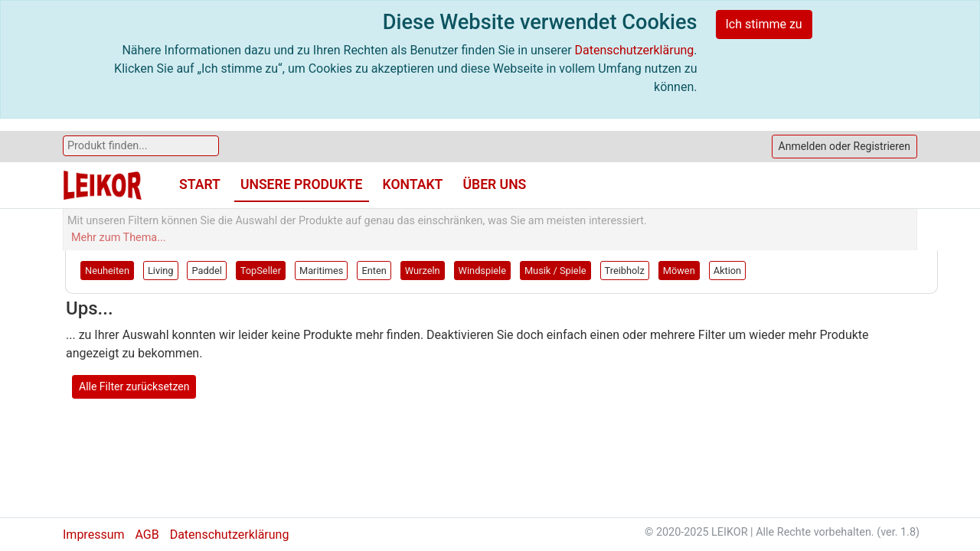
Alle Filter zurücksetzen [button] (134, 386)
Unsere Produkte (302, 184)
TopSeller (261, 271)
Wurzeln (423, 271)
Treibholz (625, 271)
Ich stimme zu (764, 24)
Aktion (728, 271)
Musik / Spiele (555, 271)
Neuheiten (107, 271)
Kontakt (413, 184)
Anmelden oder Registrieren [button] (844, 146)
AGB (147, 535)
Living (161, 271)
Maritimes (322, 271)
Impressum (94, 535)
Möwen (679, 271)
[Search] (141, 146)
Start (200, 184)
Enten (374, 271)
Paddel (206, 271)
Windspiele (482, 271)
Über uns (494, 184)
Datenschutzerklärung (635, 50)
